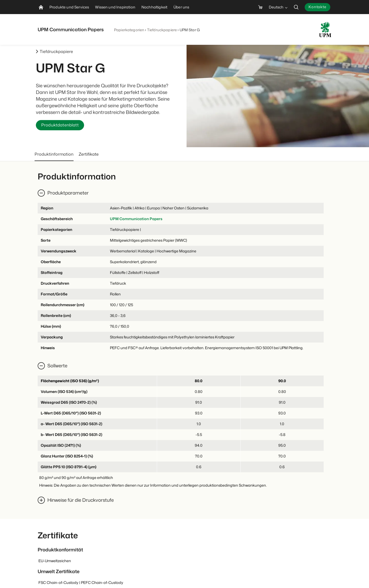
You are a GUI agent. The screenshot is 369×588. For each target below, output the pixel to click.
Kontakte (317, 7)
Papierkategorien (129, 30)
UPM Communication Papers (136, 219)
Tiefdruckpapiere (162, 30)
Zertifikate (89, 154)
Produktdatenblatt (60, 125)
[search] (296, 7)
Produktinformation (54, 154)
